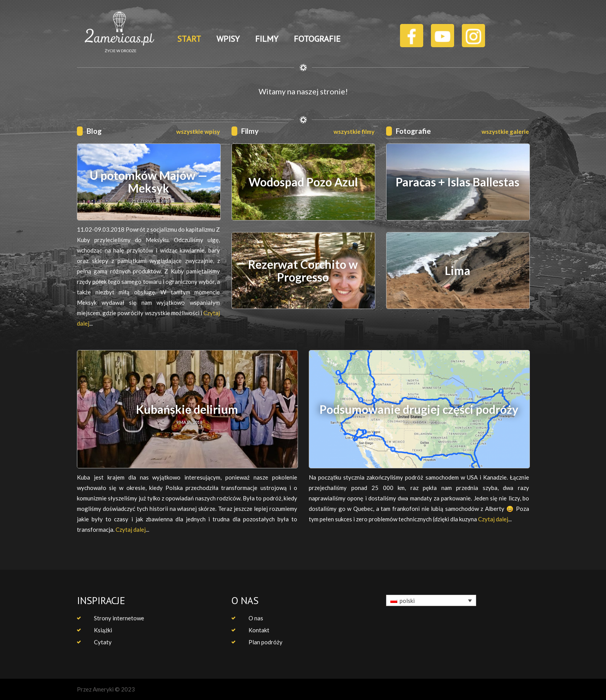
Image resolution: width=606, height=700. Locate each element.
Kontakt (259, 630)
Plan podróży (266, 642)
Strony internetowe (119, 618)
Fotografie (413, 131)
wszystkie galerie (505, 131)
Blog (94, 131)
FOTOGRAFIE (317, 39)
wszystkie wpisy (198, 131)
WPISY (228, 39)
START (189, 39)
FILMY (267, 39)
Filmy (250, 131)
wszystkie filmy (354, 131)
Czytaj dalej (131, 529)
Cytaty (103, 642)
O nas (256, 618)
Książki (103, 630)
